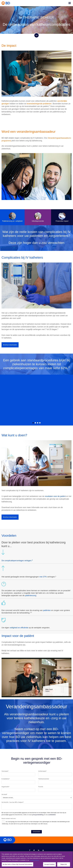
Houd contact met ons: (9, 768)
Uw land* (4, 743)
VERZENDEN (36, 781)
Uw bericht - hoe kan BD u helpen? (13, 751)
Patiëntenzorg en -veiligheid (12, 217)
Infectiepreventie (38, 217)
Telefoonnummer (44, 728)
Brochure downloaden (10, 345)
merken (34, 802)
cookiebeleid (52, 764)
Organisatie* (5, 736)
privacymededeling (38, 764)
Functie (41, 736)
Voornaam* (5, 720)
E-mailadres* (6, 728)
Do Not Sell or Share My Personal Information (17, 864)
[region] (36, 860)
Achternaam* (42, 720)
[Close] (70, 854)
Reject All (64, 864)
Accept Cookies (49, 864)
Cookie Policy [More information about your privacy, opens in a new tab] (34, 860)
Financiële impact (62, 217)
